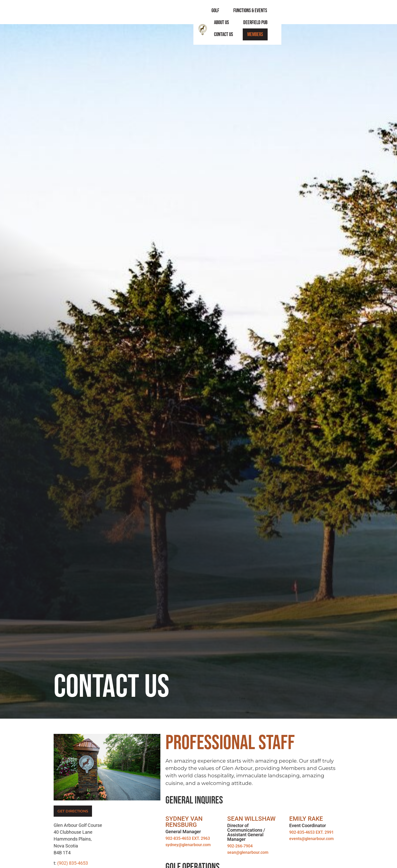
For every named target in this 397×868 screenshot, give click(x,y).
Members (333, 12)
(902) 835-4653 (73, 863)
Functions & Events (194, 12)
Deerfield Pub (266, 12)
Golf (159, 12)
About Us (232, 12)
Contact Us (302, 12)
